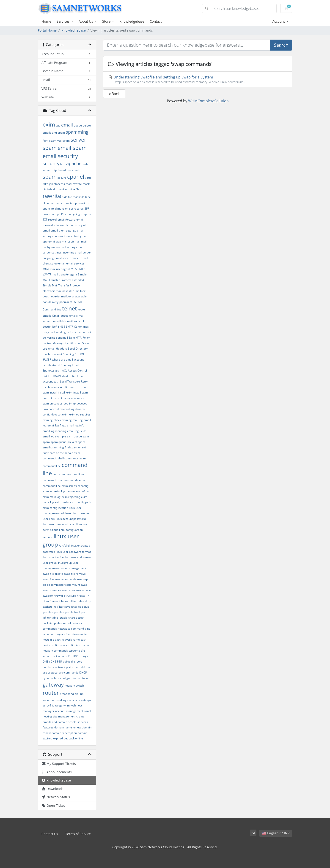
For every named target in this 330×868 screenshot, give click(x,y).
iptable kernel (62, 623)
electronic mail (52, 291)
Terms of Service (78, 834)
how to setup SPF (53, 214)
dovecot (82, 403)
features (48, 727)
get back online (73, 738)
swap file (48, 574)
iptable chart (67, 618)
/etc (78, 645)
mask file (79, 197)
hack (77, 170)
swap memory (52, 590)
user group (50, 563)
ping (88, 629)
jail (51, 184)
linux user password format (73, 552)
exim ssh (67, 486)
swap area (68, 590)
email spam (72, 148)
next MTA (68, 291)
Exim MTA (75, 338)
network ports (64, 667)
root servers (60, 656)
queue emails (69, 316)
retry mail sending (54, 332)
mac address (82, 667)
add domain (60, 722)
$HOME (80, 354)
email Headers (58, 349)
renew (77, 727)
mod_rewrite (74, 184)
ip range (57, 705)
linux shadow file (53, 557)
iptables (59, 612)
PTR (59, 662)
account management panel (73, 711)
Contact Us (50, 834)
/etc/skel (64, 546)
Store (107, 21)
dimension (62, 209)
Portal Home (47, 30)
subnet (47, 700)
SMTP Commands (77, 327)
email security (60, 156)
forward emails (66, 225)
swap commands (66, 579)
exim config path (80, 502)
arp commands (69, 673)
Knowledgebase (132, 21)
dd (44, 585)
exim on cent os (53, 403)
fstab (68, 585)
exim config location (55, 508)
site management (64, 716)
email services (75, 263)
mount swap (80, 585)
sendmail (62, 338)
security (51, 163)
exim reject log (71, 497)
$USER (47, 360)
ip (44, 705)
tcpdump (74, 651)
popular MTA (68, 302)
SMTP (81, 269)
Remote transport (77, 387)
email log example (54, 436)
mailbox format (52, 354)
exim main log (52, 497)
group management (73, 568)
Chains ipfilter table (72, 601)
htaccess (59, 184)
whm (67, 705)
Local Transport (70, 381)
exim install (50, 392)
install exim (65, 392)
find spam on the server (58, 453)
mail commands (68, 480)
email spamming (53, 447)
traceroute (80, 634)
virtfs (88, 178)
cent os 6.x (63, 398)
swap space (83, 590)
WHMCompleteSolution (208, 101)
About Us (86, 21)
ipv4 (48, 705)
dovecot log (67, 409)
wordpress (66, 170)
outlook (58, 236)
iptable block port (76, 612)
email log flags (57, 425)
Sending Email (70, 365)
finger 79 (61, 634)
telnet (70, 308)
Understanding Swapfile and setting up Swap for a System (198, 79)
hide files (75, 189)
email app (55, 241)
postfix (47, 327)
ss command (76, 629)
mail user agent (60, 269)
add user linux (70, 513)
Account (279, 21)
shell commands (68, 458)
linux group (65, 563)
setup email (58, 263)
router (51, 693)
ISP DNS (73, 656)
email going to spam (78, 214)
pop (66, 403)
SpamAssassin (52, 371)
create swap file (65, 574)
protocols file (51, 645)
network (70, 686)
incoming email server (77, 252)
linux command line (65, 474)
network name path (74, 640)
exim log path (63, 491)
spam (50, 177)
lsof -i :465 (59, 327)
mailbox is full (76, 321)
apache (74, 163)
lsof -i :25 (72, 332)
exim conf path (82, 491)
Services (63, 21)
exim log (48, 491)
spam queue (59, 442)
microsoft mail (71, 241)
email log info (76, 425)
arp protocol (50, 673)
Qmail (56, 316)
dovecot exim (60, 414)
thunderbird (71, 236)
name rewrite (64, 203)
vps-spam (63, 141)
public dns (69, 662)
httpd (55, 170)
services (83, 722)
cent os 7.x (78, 398)
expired (58, 738)
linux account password (71, 519)
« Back (114, 94)
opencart (48, 209)
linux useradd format (78, 557)
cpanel (76, 177)
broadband (67, 694)
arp (70, 634)
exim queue (74, 436)
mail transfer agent (65, 274)
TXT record (50, 220)
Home (46, 21)
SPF (87, 209)
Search (281, 45)
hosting (47, 716)
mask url (63, 189)
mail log (78, 420)
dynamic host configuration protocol (66, 678)
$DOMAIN (54, 376)
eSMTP (47, 274)
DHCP (83, 673)
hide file (67, 197)
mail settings (69, 247)
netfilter (58, 607)
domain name (63, 727)
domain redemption (64, 733)
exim (49, 124)
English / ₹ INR (276, 833)
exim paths (62, 502)
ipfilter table (50, 618)
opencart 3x (81, 203)
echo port (49, 634)
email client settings (63, 230)
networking (59, 700)
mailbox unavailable (74, 296)
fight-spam (49, 141)
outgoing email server (57, 258)
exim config (81, 486)
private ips (84, 700)
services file (68, 645)
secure (62, 178)
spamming (77, 132)
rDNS (53, 662)
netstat (62, 629)
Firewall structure (65, 596)
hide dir (52, 189)
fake (45, 184)
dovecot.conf (51, 409)
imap (72, 403)
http (63, 164)
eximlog (74, 414)
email (67, 125)
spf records (76, 209)
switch (80, 686)
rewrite (52, 196)
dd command (55, 585)
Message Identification (67, 343)
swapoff (48, 596)
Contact (156, 21)
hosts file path (52, 640)
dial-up (79, 694)
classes (72, 700)
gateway (53, 684)
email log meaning (54, 431)
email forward (66, 220)
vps (58, 125)
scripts (72, 722)
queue (78, 125)
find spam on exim (77, 447)
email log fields (77, 431)
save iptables (73, 607)
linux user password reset (59, 524)
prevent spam (76, 442)
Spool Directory (78, 349)
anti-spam (58, 133)
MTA (74, 269)
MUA (46, 269)
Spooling (69, 354)
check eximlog (63, 420)
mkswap (82, 579)
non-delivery (51, 302)
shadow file (69, 376)
